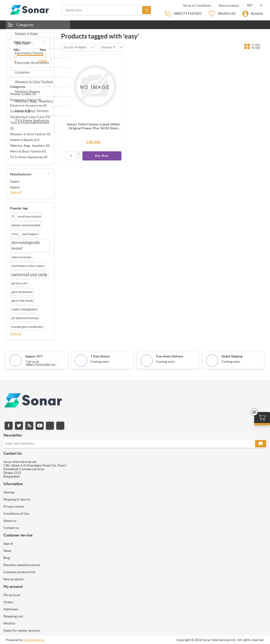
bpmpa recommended (26, 225)
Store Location (229, 6)
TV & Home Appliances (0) (29, 157)
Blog (7, 558)
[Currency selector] (255, 5)
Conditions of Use (16, 514)
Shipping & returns (17, 499)
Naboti (15, 187)
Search (146, 10)
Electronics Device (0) (26, 100)
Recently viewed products (22, 565)
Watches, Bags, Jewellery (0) (30, 146)
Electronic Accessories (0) (28, 105)
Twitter (19, 426)
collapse (45, 42)
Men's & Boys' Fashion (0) (28, 151)
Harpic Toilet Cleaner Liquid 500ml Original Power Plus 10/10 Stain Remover (93, 126)
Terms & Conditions (197, 6)
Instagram (50, 426)
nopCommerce (34, 640)
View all (16, 192)
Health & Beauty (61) (25, 140)
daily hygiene (30, 234)
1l (13, 217)
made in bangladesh (24, 309)
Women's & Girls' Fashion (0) (30, 134)
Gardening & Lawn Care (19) (30, 117)
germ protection (22, 292)
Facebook (9, 426)
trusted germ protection (27, 327)
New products (14, 579)
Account (257, 13)
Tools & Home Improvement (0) (30, 126)
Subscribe (261, 444)
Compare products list (19, 572)
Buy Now (102, 156)
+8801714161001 (187, 13)
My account (12, 595)
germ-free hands (22, 301)
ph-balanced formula (25, 318)
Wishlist (9, 623)
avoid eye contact (30, 217)
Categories (25, 25)
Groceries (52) (20, 111)
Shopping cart (13, 616)
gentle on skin (20, 283)
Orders (8, 602)
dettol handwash (21, 257)
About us (10, 521)
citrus (15, 234)
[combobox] (81, 47)
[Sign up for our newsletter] (135, 444)
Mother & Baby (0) (23, 94)
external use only (29, 275)
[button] (79, 154)
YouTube (40, 426)
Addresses (11, 609)
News (7, 551)
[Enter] (71, 156)
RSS (29, 426)
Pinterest (60, 426)
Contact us (11, 528)
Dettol (15, 182)
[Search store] (107, 10)
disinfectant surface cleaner (28, 266)
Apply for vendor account (22, 630)
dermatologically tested (26, 245)
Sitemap (9, 492)
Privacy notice (14, 506)
